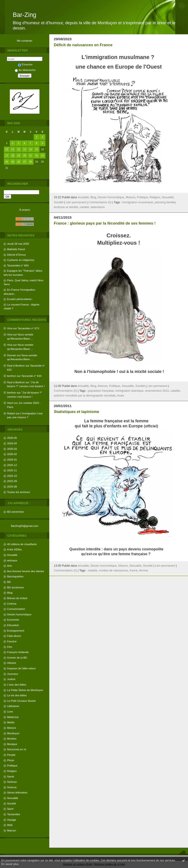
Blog (10, 593)
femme (144, 571)
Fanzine (12, 641)
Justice (11, 679)
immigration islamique (129, 391)
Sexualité (13, 798)
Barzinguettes (15, 576)
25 (13, 162)
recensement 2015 (157, 391)
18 (13, 156)
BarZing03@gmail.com (25, 526)
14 (31, 149)
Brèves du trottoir (17, 598)
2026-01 (12, 459)
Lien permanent (76, 202)
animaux (12, 560)
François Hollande (18, 652)
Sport (10, 809)
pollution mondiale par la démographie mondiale (85, 396)
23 (42, 156)
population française (101, 391)
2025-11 (12, 470)
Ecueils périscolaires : (20, 299)
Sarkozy (12, 782)
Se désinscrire (25, 70)
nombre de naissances (113, 571)
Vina (10, 328)
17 (7, 156)
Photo (11, 760)
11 (13, 149)
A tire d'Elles (14, 549)
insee (120, 396)
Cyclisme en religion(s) (21, 260)
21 (31, 156)
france (134, 571)
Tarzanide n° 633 (31, 376)
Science (12, 787)
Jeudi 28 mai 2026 (18, 244)
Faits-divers (14, 636)
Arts (9, 566)
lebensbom (98, 207)
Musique (12, 744)
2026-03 (12, 449)
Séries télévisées (17, 792)
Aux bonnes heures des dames (26, 571)
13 (25, 149)
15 (37, 149)
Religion (12, 771)
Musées (12, 738)
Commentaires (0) (100, 202)
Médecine (13, 717)
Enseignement (16, 631)
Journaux (13, 674)
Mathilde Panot (16, 249)
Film (10, 647)
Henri (10, 403)
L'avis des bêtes (17, 684)
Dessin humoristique (19, 614)
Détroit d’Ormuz (16, 255)
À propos (25, 210)
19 (19, 156)
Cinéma (12, 604)
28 (31, 162)
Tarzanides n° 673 (28, 328)
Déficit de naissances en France (83, 45)
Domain (12, 355)
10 (7, 149)
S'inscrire (25, 64)
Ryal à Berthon (16, 366)
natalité (85, 207)
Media (11, 722)
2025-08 (12, 486)
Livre (10, 711)
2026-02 (12, 454)
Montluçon (13, 733)
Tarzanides (14, 814)
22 (37, 156)
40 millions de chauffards (22, 544)
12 (19, 149)
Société (12, 803)
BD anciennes (15, 512)
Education (13, 625)
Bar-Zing (25, 15)
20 (25, 156)
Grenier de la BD (17, 658)
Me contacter (25, 41)
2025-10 (12, 476)
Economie (13, 620)
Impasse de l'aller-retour (21, 668)
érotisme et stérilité (66, 207)
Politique (12, 765)
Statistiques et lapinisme (76, 412)
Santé (11, 776)
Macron (12, 830)
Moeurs (12, 728)
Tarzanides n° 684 (18, 265)
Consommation (16, 609)
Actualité (12, 555)
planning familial (165, 202)
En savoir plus (10, 864)
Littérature (13, 706)
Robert (11, 413)
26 (19, 162)
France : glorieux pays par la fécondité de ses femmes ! (105, 223)
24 (7, 162)
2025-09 (12, 481)
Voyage (12, 820)
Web (10, 825)
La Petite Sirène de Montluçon (25, 690)
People (11, 755)
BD (9, 582)
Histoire (12, 663)
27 (25, 162)
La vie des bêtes (17, 695)
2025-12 (12, 465)
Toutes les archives (18, 492)
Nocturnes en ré (17, 749)
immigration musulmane (138, 202)
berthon (12, 376)
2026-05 (12, 438)
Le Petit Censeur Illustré (21, 701)
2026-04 (12, 443)
